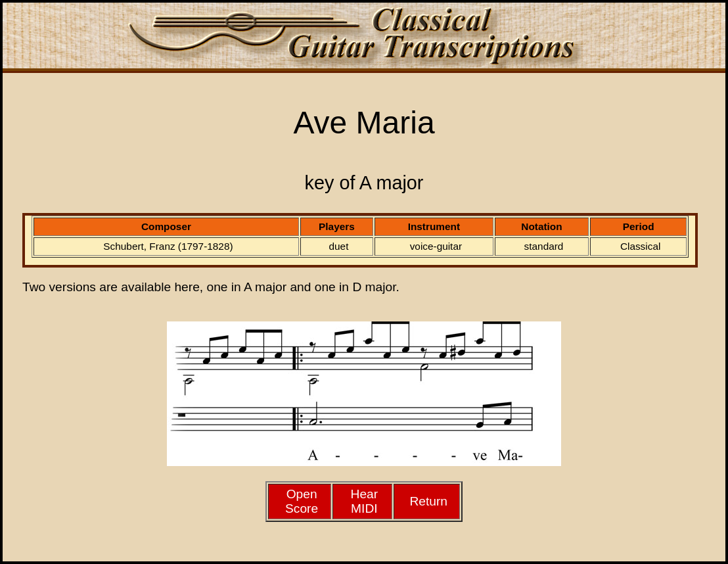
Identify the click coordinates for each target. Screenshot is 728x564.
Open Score (302, 501)
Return (428, 501)
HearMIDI (365, 501)
